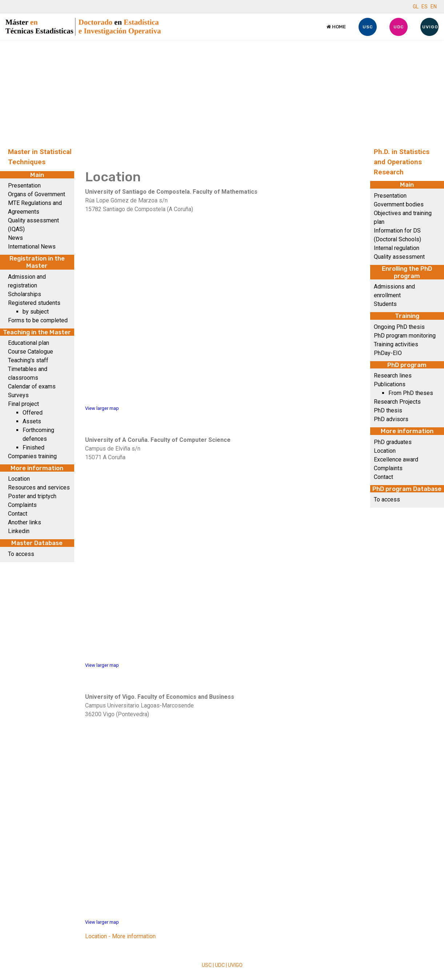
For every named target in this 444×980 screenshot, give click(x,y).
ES (425, 7)
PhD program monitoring (405, 336)
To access (21, 554)
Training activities (396, 344)
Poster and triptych (32, 496)
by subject (36, 312)
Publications (390, 384)
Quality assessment (399, 257)
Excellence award (396, 459)
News (15, 238)
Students (385, 304)
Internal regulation (397, 248)
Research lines (393, 376)
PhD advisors (391, 419)
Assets (32, 421)
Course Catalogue (31, 352)
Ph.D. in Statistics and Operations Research (402, 162)
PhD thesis (388, 410)
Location (19, 479)
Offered (33, 413)
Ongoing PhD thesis (399, 327)
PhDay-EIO (388, 353)
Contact (18, 514)
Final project (23, 404)
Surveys (18, 395)
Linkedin (19, 531)
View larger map (102, 408)
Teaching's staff (28, 360)
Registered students (34, 303)
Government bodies (399, 204)
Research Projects (397, 402)
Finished (33, 447)
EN (434, 7)
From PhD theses (411, 393)
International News (32, 247)
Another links (25, 522)
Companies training (32, 456)
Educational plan (29, 343)
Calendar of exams (32, 386)
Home (336, 27)
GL (416, 7)
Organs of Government (37, 194)
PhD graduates (393, 442)
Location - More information (120, 936)
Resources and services (39, 487)
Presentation (24, 185)
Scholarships (25, 294)
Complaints (22, 505)
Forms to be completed (38, 320)
